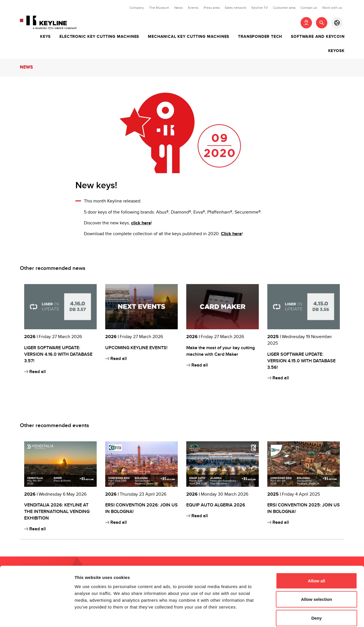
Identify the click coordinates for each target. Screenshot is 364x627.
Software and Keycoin (318, 37)
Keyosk (336, 51)
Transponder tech (260, 37)
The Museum (159, 8)
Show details (298, 616)
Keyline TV (260, 8)
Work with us (332, 8)
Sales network (235, 8)
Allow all (317, 552)
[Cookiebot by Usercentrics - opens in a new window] (37, 616)
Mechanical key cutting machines (189, 37)
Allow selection (316, 571)
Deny (317, 590)
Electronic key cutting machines (99, 37)
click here (141, 223)
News (179, 8)
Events (193, 8)
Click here (231, 234)
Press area (212, 8)
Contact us (309, 8)
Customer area (284, 8)
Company (137, 8)
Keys (45, 37)
